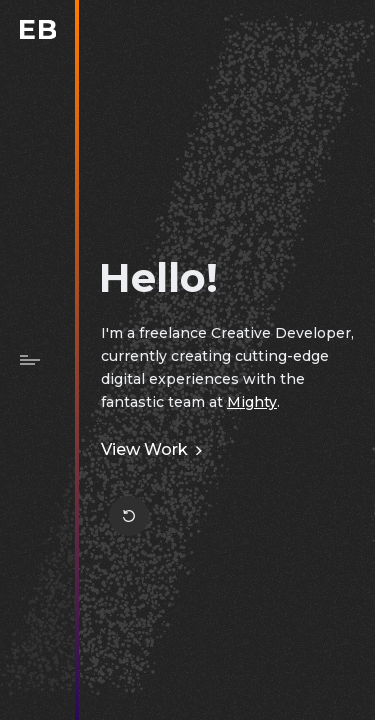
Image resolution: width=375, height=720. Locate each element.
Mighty (252, 402)
